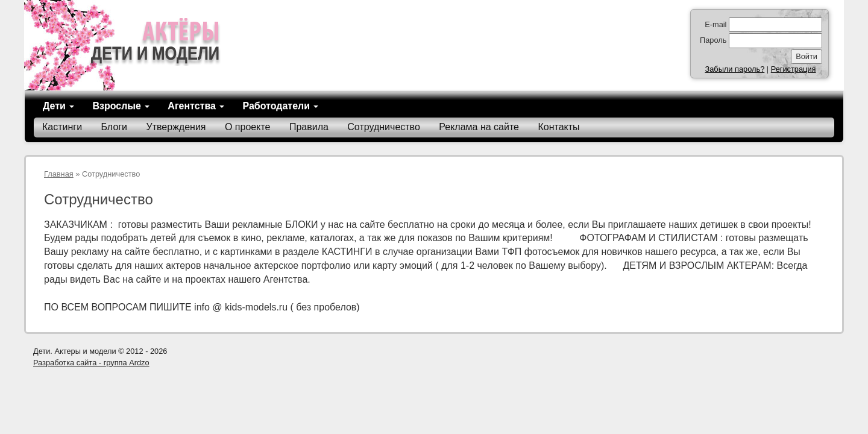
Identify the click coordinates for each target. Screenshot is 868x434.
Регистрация (794, 69)
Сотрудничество (384, 127)
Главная (59, 174)
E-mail (715, 24)
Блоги (115, 127)
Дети (58, 106)
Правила (309, 127)
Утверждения (176, 127)
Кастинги (62, 127)
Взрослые (121, 106)
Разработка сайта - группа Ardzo (91, 363)
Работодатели (280, 106)
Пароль (713, 40)
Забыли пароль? (734, 69)
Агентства (196, 106)
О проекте (247, 127)
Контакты (558, 127)
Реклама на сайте (479, 127)
